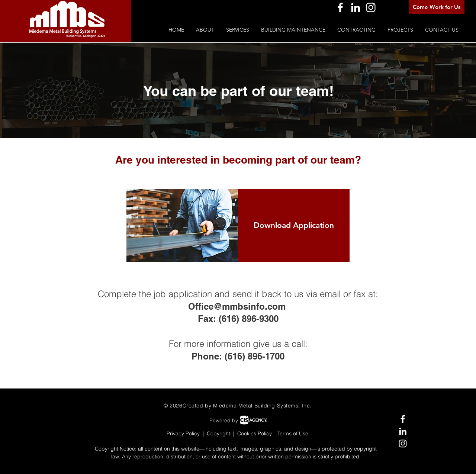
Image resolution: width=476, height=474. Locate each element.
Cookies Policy (255, 433)
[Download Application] (294, 225)
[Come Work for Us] (437, 7)
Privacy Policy (184, 433)
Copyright (218, 433)
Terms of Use (292, 433)
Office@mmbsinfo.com (237, 306)
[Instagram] (371, 7)
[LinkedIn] (356, 7)
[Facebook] (340, 7)
